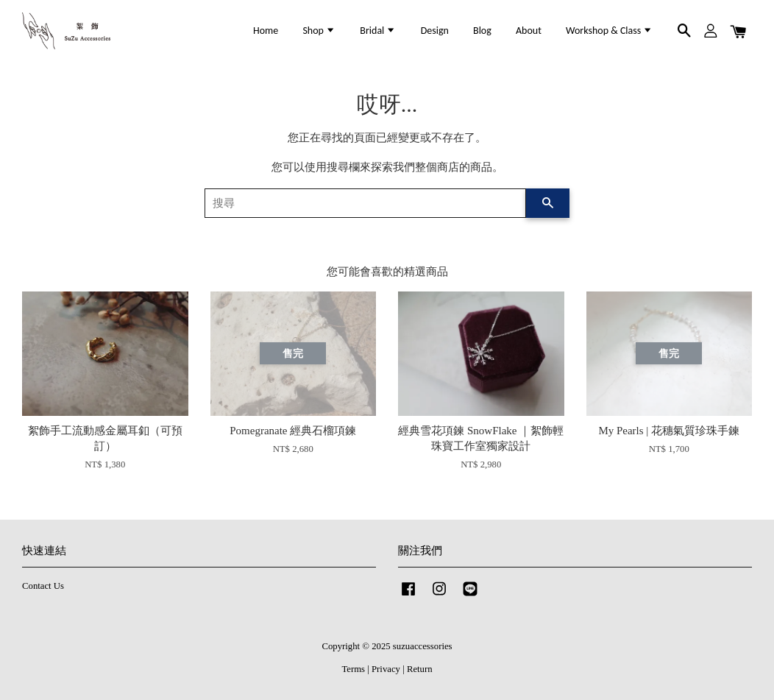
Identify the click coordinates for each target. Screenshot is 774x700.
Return (420, 669)
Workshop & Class (609, 31)
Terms (353, 669)
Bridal (378, 31)
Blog (482, 31)
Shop (319, 31)
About (529, 31)
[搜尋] (365, 203)
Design (435, 31)
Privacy (386, 669)
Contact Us (43, 586)
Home (266, 31)
